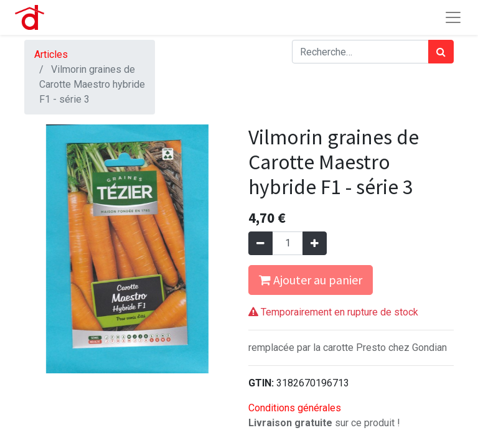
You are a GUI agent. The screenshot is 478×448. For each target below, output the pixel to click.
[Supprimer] (260, 243)
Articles (51, 54)
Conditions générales (295, 408)
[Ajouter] (315, 243)
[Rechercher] (441, 52)
